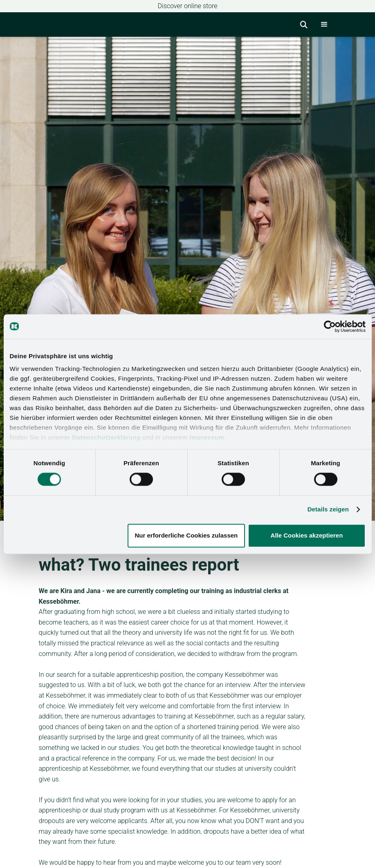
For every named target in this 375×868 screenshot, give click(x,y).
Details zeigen (328, 510)
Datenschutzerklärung (106, 437)
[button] (324, 25)
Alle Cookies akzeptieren (307, 535)
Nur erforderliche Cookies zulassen (186, 535)
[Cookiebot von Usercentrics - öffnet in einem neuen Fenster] (330, 326)
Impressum (207, 437)
